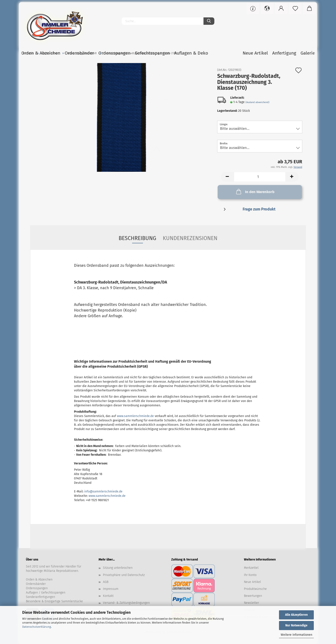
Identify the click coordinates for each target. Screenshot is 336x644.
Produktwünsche (255, 589)
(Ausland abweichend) (257, 102)
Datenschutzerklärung (37, 627)
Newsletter (251, 603)
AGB (106, 582)
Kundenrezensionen (190, 238)
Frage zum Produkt (259, 209)
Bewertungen (253, 596)
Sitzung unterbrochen (118, 568)
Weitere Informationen (297, 635)
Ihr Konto (250, 575)
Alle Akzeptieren (296, 615)
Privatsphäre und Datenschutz (124, 575)
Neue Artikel (252, 582)
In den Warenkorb (255, 192)
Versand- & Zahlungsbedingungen (126, 603)
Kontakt (108, 596)
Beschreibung (137, 238)
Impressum (111, 589)
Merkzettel (251, 568)
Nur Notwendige (296, 625)
